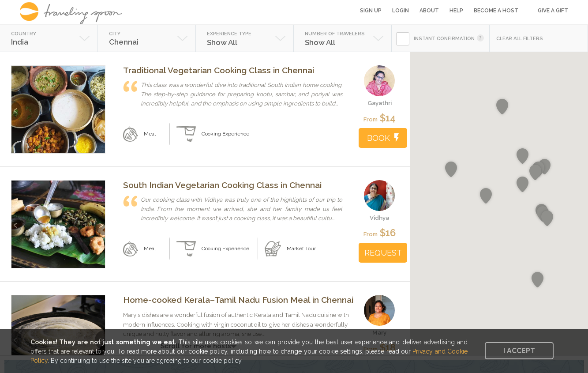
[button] (451, 170)
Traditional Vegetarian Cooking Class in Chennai (219, 70)
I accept (519, 351)
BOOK (383, 138)
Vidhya (379, 218)
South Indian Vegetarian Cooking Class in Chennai (222, 185)
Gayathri (380, 103)
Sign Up (371, 11)
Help (456, 11)
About (429, 11)
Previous (17, 106)
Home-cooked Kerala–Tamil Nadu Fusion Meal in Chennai (238, 300)
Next (100, 106)
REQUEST (383, 253)
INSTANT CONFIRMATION (444, 39)
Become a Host (496, 11)
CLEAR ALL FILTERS (520, 39)
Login (401, 11)
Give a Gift (553, 11)
